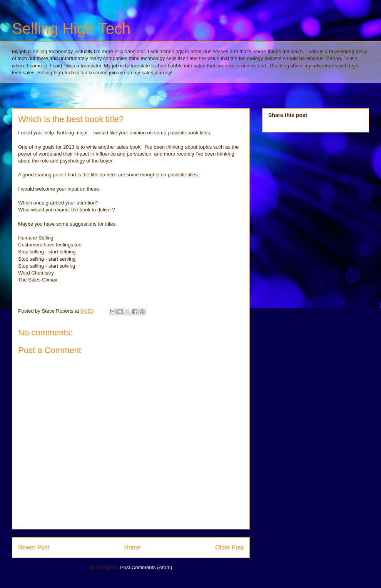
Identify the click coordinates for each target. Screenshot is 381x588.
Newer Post (34, 547)
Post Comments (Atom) (146, 567)
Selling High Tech (71, 28)
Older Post (229, 547)
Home (132, 547)
